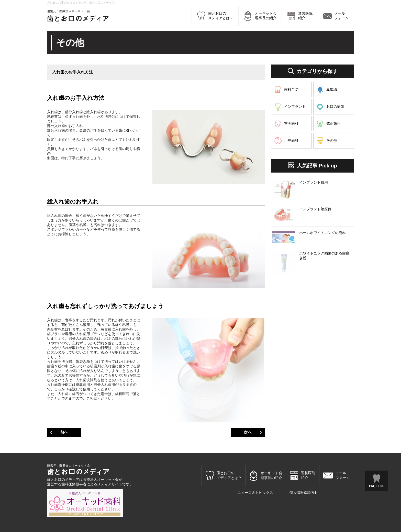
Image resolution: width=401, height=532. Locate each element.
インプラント (295, 107)
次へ (248, 432)
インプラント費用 (314, 182)
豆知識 (332, 89)
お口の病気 (335, 107)
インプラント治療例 (315, 209)
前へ (64, 432)
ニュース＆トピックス (255, 493)
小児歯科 (291, 141)
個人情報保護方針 (304, 493)
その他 (332, 141)
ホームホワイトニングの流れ (322, 233)
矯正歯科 (333, 123)
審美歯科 (291, 123)
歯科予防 (291, 89)
